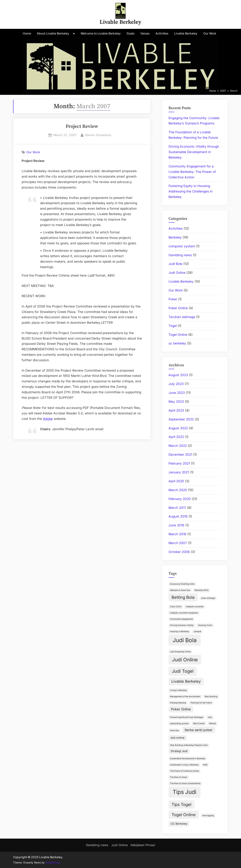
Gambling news (180, 255)
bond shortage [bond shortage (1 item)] (208, 598)
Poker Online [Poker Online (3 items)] (181, 709)
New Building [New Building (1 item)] (211, 697)
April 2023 (176, 410)
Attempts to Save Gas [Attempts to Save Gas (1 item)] (180, 590)
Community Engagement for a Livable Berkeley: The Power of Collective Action (192, 172)
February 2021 (179, 463)
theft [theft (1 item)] (205, 765)
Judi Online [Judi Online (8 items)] (185, 660)
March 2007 (178, 543)
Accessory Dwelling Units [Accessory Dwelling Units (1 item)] (182, 584)
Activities (162, 33)
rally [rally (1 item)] (210, 717)
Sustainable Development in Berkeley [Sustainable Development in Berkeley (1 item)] (188, 759)
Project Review (82, 127)
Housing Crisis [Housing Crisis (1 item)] (205, 625)
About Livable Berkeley (53, 33)
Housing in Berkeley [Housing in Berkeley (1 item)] (180, 631)
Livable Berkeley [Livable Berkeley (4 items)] (186, 681)
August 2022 (178, 428)
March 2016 (177, 534)
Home (27, 33)
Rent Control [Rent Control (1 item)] (199, 723)
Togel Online (178, 335)
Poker (173, 299)
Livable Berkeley (120, 22)
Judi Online (177, 273)
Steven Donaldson (98, 135)
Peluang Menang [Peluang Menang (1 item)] (178, 703)
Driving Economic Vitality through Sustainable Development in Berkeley (194, 152)
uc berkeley (177, 343)
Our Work (210, 33)
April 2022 (176, 437)
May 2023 (176, 402)
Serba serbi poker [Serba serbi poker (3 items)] (199, 730)
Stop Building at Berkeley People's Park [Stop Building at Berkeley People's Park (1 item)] (189, 745)
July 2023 (176, 384)
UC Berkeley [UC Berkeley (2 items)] (179, 824)
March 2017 (177, 508)
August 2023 (178, 375)
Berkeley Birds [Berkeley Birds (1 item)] (202, 590)
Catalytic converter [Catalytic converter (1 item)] (195, 607)
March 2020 (178, 490)
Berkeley (175, 237)
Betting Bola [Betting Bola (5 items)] (183, 597)
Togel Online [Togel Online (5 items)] (184, 815)
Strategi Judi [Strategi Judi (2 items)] (179, 751)
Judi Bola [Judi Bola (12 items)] (185, 640)
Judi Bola (175, 264)
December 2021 (180, 455)
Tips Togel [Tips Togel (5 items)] (181, 804)
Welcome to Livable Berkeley (101, 33)
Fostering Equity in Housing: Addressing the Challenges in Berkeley (191, 191)
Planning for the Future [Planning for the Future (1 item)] (201, 703)
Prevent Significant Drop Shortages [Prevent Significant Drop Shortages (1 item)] (187, 717)
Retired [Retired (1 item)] (213, 723)
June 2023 (177, 393)
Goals (130, 33)
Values (145, 33)
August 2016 (178, 516)
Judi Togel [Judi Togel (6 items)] (183, 671)
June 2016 (176, 525)
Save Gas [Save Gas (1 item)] (175, 730)
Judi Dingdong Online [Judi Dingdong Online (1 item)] (180, 652)
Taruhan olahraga (182, 317)
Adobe (48, 419)
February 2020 (180, 499)
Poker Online (178, 308)
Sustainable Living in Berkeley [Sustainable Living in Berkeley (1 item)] (184, 765)
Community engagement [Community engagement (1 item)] (181, 619)
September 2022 (181, 419)
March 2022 (178, 446)
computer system (182, 246)
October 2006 (179, 552)
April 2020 (176, 481)
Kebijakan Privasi (143, 845)
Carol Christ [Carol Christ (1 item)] (176, 607)
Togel (173, 326)
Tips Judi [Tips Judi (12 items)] (185, 792)
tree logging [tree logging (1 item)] (208, 815)
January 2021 (179, 472)
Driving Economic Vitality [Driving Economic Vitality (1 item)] (182, 625)
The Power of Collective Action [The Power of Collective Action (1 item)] (185, 771)
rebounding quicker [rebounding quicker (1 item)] (179, 723)
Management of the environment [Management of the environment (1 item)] (185, 697)
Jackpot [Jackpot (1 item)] (197, 631)
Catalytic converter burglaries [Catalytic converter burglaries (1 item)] (184, 613)
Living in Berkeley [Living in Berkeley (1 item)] (178, 690)
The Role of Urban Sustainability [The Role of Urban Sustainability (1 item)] (185, 783)
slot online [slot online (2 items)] (178, 738)
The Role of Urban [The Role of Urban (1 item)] (179, 777)
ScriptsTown (53, 863)
